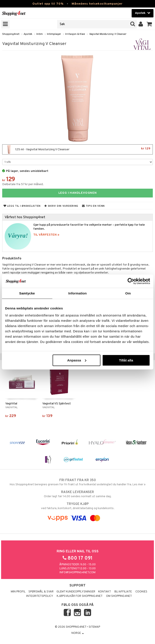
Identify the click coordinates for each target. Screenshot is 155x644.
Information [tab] (78, 293)
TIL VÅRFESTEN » (46, 235)
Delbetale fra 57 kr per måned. (23, 184)
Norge (78, 633)
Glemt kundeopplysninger (76, 592)
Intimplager (54, 34)
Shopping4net (11, 34)
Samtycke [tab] (27, 293)
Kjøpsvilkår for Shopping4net (80, 596)
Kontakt (105, 592)
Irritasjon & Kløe (75, 34)
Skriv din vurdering (61, 206)
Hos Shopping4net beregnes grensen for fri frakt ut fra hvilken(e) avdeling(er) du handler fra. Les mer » (77, 482)
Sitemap (94, 627)
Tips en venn (93, 206)
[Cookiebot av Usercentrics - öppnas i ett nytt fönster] (131, 281)
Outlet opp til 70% (48, 4)
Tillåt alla (126, 360)
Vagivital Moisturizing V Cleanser (108, 34)
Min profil (18, 592)
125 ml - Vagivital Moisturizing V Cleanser (77, 149)
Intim (40, 34)
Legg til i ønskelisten (22, 206)
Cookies (141, 592)
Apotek (28, 34)
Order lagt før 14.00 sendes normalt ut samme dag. (77, 494)
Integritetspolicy (40, 596)
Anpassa (77, 360)
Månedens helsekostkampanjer (97, 4)
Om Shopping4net (119, 596)
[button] (149, 24)
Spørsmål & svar (41, 592)
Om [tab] (128, 293)
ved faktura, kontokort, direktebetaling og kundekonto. (77, 506)
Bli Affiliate (123, 592)
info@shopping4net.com (77, 573)
